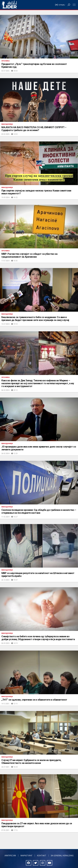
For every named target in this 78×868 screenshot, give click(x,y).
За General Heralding (62, 856)
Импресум (10, 856)
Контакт (42, 856)
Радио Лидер (9, 5)
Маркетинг (26, 856)
